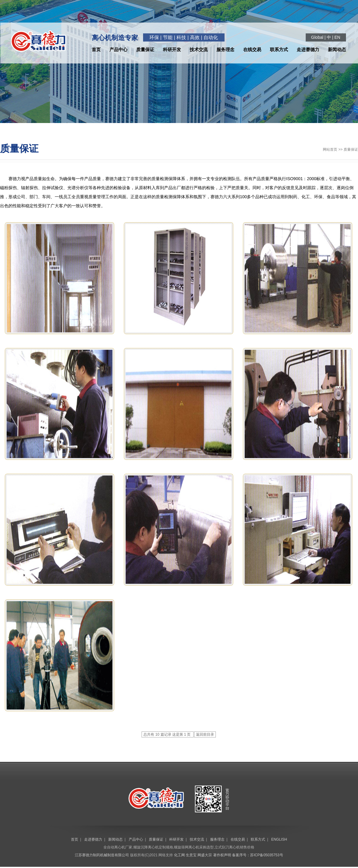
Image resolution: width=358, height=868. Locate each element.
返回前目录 (205, 734)
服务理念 (225, 49)
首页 (96, 49)
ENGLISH (279, 839)
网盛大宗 (205, 855)
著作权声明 (222, 855)
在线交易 (252, 49)
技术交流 (199, 49)
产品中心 (118, 49)
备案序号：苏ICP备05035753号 (257, 855)
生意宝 (191, 855)
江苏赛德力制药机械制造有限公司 (102, 855)
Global (317, 37)
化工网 (179, 855)
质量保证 (145, 49)
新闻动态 (337, 49)
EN (337, 37)
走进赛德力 (308, 49)
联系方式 (279, 49)
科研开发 (172, 49)
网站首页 (330, 149)
